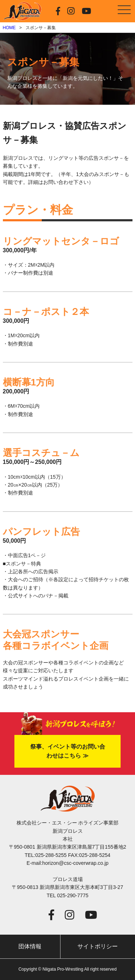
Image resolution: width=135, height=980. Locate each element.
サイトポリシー (98, 946)
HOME (9, 28)
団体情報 (30, 946)
